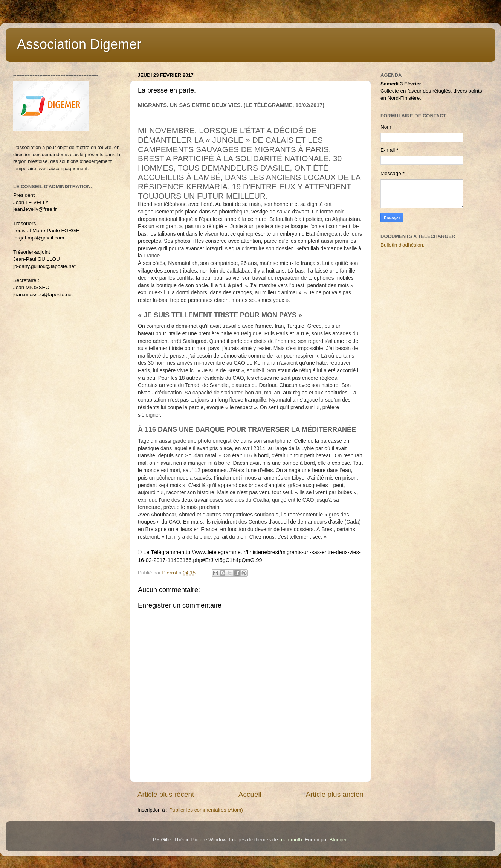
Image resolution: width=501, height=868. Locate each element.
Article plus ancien (335, 794)
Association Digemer (79, 44)
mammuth (291, 840)
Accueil (250, 794)
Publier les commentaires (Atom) (206, 810)
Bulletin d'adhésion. (402, 245)
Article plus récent (166, 794)
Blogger (338, 840)
